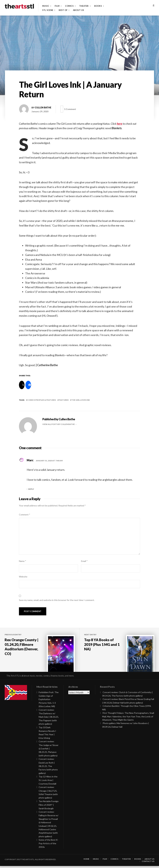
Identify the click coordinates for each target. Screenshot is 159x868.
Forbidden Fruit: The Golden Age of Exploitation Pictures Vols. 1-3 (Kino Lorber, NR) (49, 701)
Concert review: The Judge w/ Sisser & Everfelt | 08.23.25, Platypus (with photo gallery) (49, 750)
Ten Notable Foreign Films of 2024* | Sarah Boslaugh (49, 807)
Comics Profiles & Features (42, 400)
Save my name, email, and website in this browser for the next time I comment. (57, 600)
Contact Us (148, 863)
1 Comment (71, 109)
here (119, 124)
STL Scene (48, 10)
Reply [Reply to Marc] (31, 489)
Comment (25, 515)
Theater (84, 6)
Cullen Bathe (43, 108)
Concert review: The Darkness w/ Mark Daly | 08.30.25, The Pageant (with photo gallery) (49, 719)
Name (23, 561)
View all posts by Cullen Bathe (59, 424)
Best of (63, 10)
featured (64, 400)
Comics (69, 6)
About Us (78, 10)
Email (84, 561)
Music (46, 6)
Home (86, 861)
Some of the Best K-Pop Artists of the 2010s (49, 845)
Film (57, 6)
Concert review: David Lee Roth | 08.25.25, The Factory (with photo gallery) (48, 768)
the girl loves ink (81, 400)
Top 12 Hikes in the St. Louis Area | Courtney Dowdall (48, 782)
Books (98, 6)
